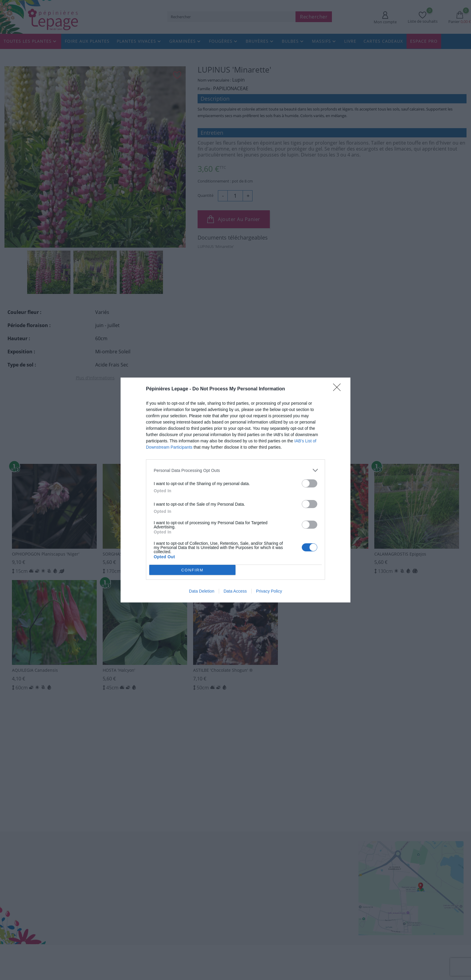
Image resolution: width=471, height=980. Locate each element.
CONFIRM (193, 570)
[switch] (310, 483)
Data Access (235, 591)
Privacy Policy (269, 591)
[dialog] (235, 490)
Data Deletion (202, 591)
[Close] (339, 389)
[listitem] (235, 470)
